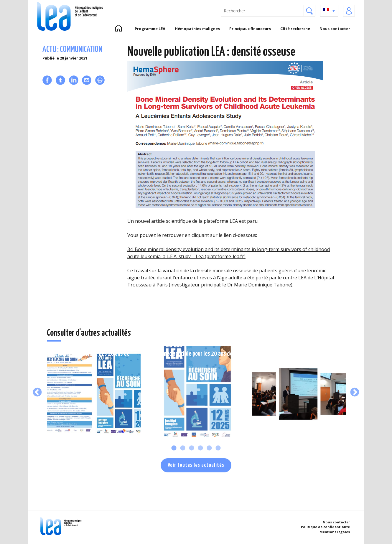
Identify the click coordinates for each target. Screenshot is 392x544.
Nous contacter (335, 29)
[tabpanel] (94, 393)
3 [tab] (192, 448)
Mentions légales (335, 532)
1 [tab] (174, 448)
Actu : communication (72, 50)
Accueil (118, 29)
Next (355, 392)
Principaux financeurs (250, 29)
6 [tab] (218, 448)
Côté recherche (295, 29)
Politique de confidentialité (325, 527)
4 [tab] (200, 448)
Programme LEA (150, 29)
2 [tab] (183, 448)
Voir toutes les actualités (196, 465)
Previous (37, 392)
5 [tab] (209, 448)
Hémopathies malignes (197, 29)
